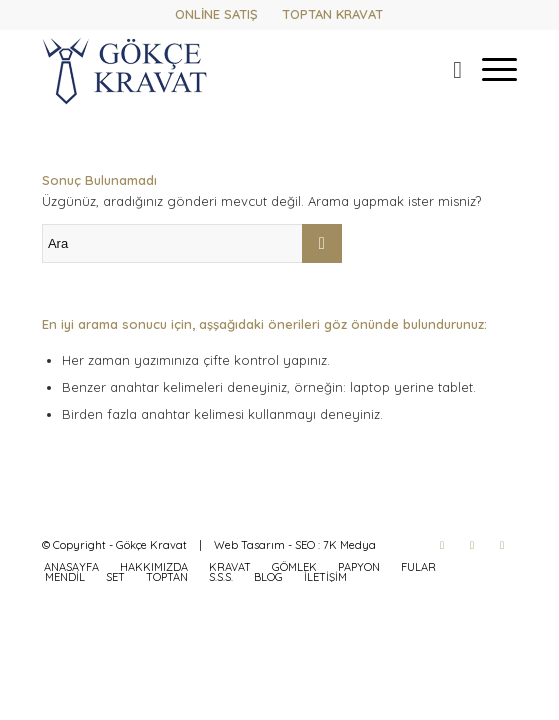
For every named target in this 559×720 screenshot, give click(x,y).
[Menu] (489, 69)
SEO (305, 545)
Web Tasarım (249, 545)
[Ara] (447, 69)
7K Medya (349, 545)
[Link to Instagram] (472, 545)
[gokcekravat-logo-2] (232, 69)
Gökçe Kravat (151, 545)
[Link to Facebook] (442, 545)
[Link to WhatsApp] (502, 545)
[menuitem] (447, 69)
